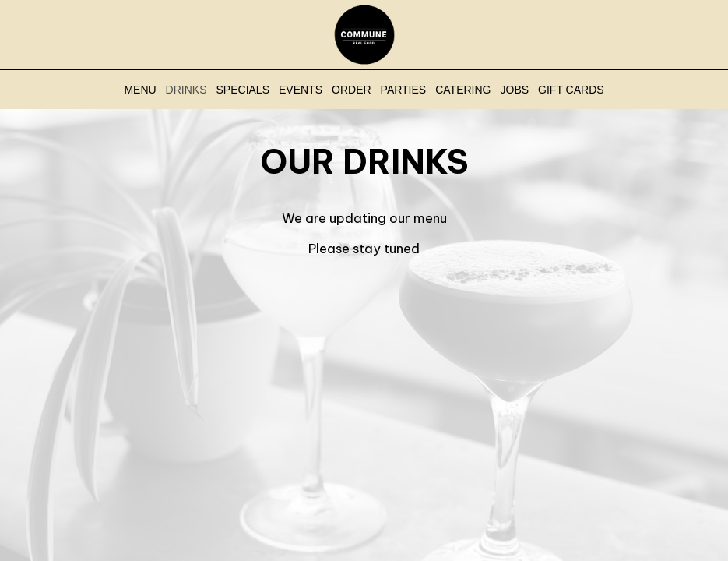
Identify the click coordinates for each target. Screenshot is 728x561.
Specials (243, 90)
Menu (140, 90)
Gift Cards (571, 90)
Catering (463, 90)
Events (301, 90)
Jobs (515, 90)
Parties (404, 90)
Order (352, 90)
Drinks (186, 90)
